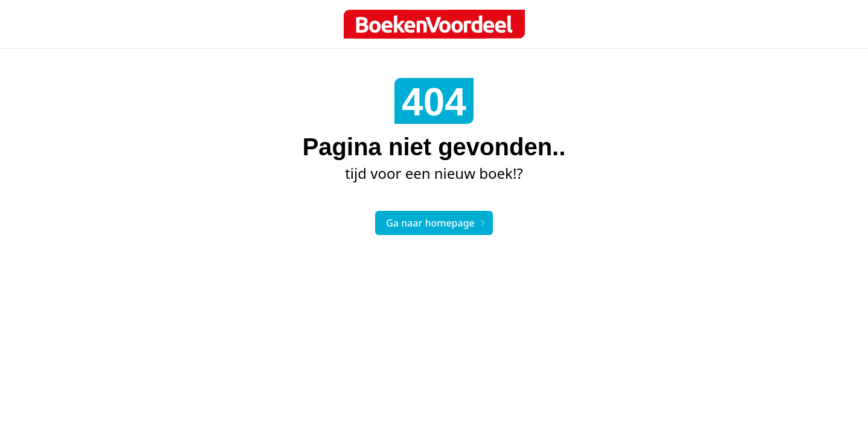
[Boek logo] (434, 24)
